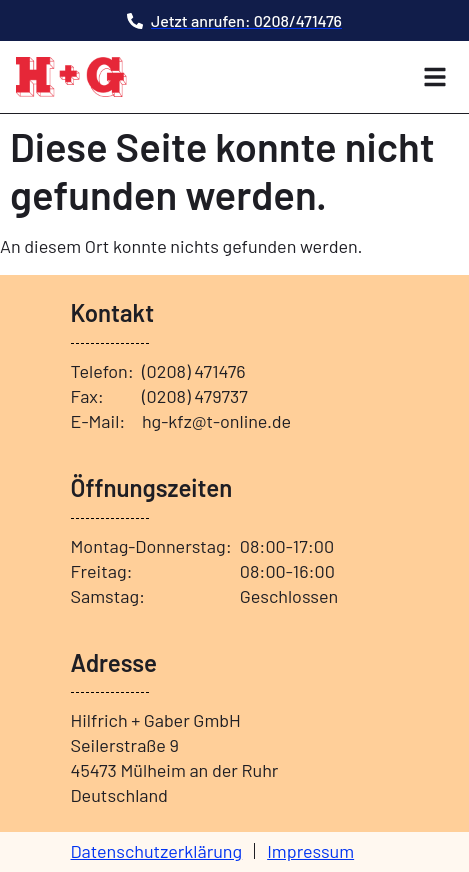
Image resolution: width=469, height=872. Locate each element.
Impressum (310, 851)
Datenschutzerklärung (157, 851)
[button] (435, 77)
